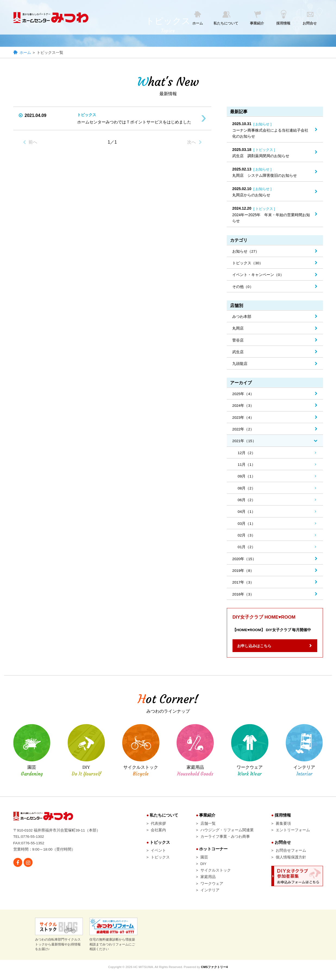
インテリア (210, 896)
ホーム (25, 53)
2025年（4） (243, 395)
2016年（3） (243, 598)
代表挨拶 (158, 828)
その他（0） (243, 287)
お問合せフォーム (291, 855)
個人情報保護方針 (291, 862)
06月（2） (246, 503)
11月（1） (246, 467)
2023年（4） (243, 419)
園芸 (204, 862)
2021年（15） (244, 443)
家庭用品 (208, 883)
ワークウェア (212, 889)
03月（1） (246, 526)
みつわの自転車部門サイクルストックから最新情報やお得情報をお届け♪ (59, 941)
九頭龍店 (240, 365)
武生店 (238, 353)
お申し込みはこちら (256, 650)
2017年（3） (243, 586)
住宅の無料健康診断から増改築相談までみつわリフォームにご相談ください (113, 941)
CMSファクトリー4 (216, 973)
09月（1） (246, 479)
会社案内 (158, 835)
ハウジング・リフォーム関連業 (227, 835)
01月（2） (246, 550)
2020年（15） (244, 562)
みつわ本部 (242, 318)
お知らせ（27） (246, 252)
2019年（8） (243, 574)
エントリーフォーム (293, 835)
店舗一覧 (208, 828)
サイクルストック (216, 876)
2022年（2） (243, 431)
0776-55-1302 (33, 841)
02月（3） (246, 538)
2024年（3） (243, 407)
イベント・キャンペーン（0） (258, 276)
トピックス (160, 862)
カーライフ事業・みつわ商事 (225, 842)
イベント (158, 855)
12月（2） (246, 455)
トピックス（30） (248, 264)
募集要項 (283, 828)
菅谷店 (238, 342)
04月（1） (246, 514)
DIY (204, 869)
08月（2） (246, 491)
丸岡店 (238, 330)
